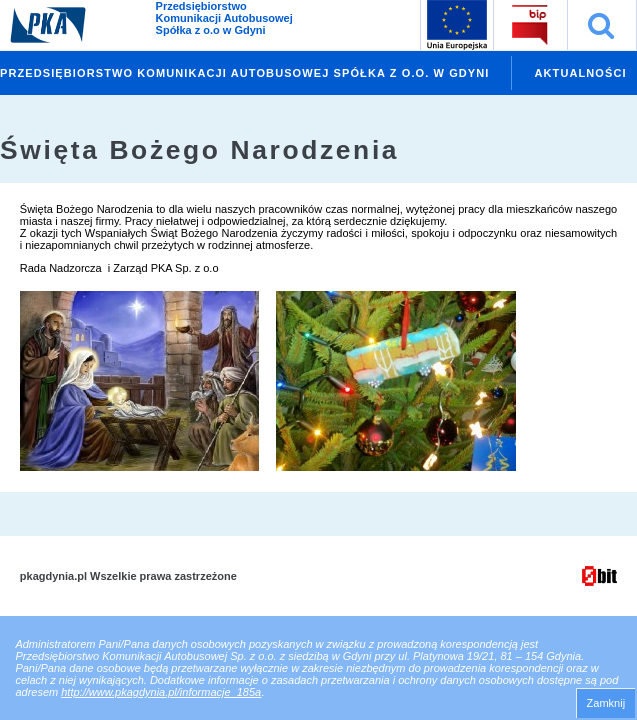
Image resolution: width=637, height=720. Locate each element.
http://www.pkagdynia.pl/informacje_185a (161, 692)
